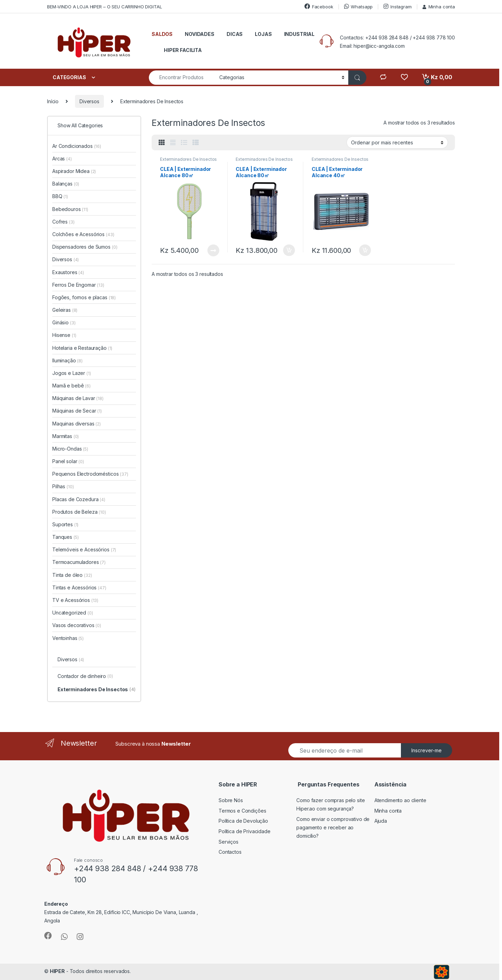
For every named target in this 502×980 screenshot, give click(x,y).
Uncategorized (73, 613)
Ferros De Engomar (78, 285)
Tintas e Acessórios (79, 587)
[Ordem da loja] (397, 142)
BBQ (60, 196)
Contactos (230, 852)
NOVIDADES (200, 34)
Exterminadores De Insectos (188, 159)
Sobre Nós (231, 800)
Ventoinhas (68, 638)
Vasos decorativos (77, 625)
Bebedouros (70, 209)
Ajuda (381, 821)
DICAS (235, 34)
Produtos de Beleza (79, 512)
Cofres (63, 222)
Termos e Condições (242, 811)
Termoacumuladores (79, 562)
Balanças (66, 184)
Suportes (65, 524)
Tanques (65, 537)
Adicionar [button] (289, 250)
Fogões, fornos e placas (84, 297)
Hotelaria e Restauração (82, 348)
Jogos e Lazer (72, 373)
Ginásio (64, 322)
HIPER (57, 971)
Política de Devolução (243, 821)
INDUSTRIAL (299, 34)
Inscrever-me (427, 750)
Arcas (62, 159)
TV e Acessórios (75, 600)
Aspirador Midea (74, 171)
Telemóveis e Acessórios (84, 549)
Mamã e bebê (71, 386)
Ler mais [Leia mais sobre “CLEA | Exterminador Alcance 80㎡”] (213, 250)
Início (53, 101)
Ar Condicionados (77, 146)
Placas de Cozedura (79, 499)
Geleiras (65, 310)
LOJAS (263, 34)
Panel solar (68, 461)
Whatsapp (359, 6)
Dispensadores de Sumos (85, 247)
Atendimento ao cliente (400, 800)
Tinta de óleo (72, 575)
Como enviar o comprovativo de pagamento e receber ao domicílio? (333, 827)
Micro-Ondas (70, 449)
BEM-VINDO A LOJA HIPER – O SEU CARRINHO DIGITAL (104, 7)
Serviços (229, 842)
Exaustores (68, 272)
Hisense (64, 335)
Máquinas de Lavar (78, 398)
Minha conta (439, 7)
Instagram (398, 6)
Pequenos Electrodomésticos (90, 474)
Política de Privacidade (245, 831)
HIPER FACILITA (183, 50)
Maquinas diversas (77, 424)
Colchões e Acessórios (83, 234)
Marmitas (66, 436)
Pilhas (63, 486)
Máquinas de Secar (77, 411)
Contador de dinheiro (85, 677)
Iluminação (67, 360)
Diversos (89, 101)
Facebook (319, 6)
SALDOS (162, 34)
